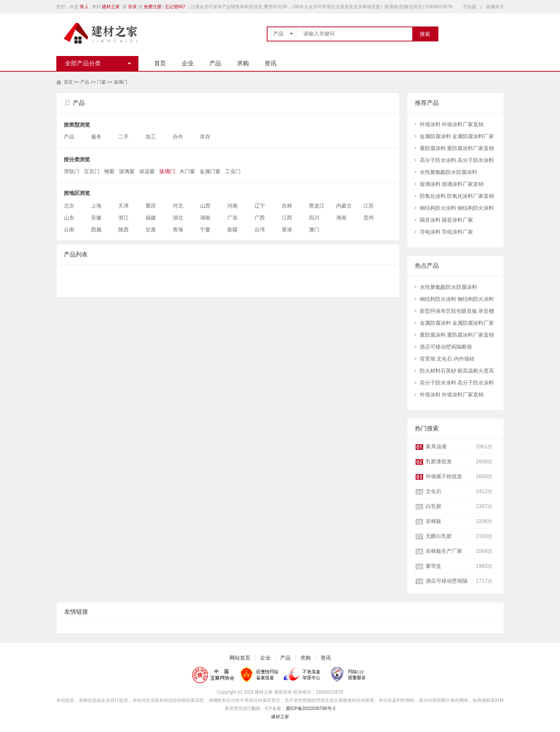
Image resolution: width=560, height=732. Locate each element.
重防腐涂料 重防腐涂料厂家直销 (457, 148)
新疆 (232, 230)
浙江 (123, 218)
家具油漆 (436, 446)
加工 (151, 137)
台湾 (260, 230)
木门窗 (187, 171)
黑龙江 (317, 206)
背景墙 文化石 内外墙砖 (447, 359)
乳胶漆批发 (439, 461)
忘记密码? (175, 7)
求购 (243, 63)
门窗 (101, 82)
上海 (96, 206)
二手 (124, 137)
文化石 (434, 491)
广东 (232, 218)
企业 (188, 63)
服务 (97, 137)
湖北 (178, 218)
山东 (69, 218)
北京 (69, 206)
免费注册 (153, 7)
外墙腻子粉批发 (444, 476)
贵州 (369, 218)
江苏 (369, 206)
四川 (314, 218)
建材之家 (111, 7)
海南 (341, 218)
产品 (215, 63)
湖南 (205, 218)
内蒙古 (344, 206)
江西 (287, 218)
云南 (69, 230)
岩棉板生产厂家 (444, 551)
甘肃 (151, 230)
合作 (179, 137)
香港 (287, 230)
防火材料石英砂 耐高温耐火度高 (457, 371)
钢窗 (109, 171)
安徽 (96, 218)
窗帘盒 (434, 566)
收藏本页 (495, 7)
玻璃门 (121, 82)
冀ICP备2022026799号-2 (311, 708)
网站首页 (240, 658)
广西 (260, 218)
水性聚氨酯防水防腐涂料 (448, 172)
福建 (151, 218)
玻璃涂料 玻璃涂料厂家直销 (452, 184)
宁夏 (205, 230)
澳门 (314, 230)
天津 (123, 206)
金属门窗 (210, 171)
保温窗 (147, 171)
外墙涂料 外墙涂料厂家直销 (452, 124)
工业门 (233, 171)
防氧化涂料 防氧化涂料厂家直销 (457, 196)
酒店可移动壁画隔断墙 (446, 347)
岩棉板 (434, 521)
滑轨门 (72, 171)
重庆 (151, 206)
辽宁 (260, 206)
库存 (206, 137)
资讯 (270, 63)
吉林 (287, 206)
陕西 (123, 230)
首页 (160, 63)
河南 (232, 206)
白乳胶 (434, 506)
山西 (205, 206)
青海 (178, 230)
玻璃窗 (127, 171)
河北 (178, 206)
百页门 (92, 171)
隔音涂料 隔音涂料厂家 (447, 220)
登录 (132, 7)
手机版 (470, 7)
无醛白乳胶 (439, 536)
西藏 (96, 230)
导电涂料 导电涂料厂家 (447, 232)
